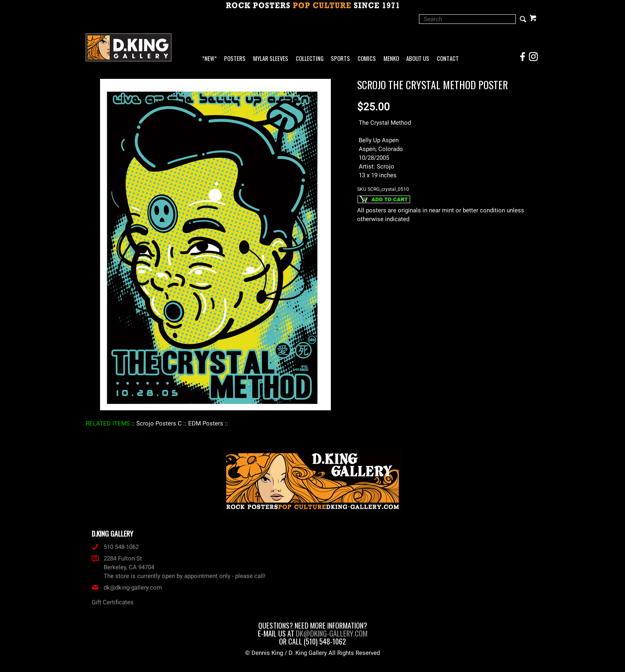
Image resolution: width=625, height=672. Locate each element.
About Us (418, 59)
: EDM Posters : (206, 423)
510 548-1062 (115, 547)
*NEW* (209, 59)
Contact (448, 59)
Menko (391, 59)
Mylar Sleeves (271, 59)
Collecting (310, 59)
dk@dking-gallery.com (127, 588)
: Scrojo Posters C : (159, 423)
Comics (367, 59)
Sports (340, 59)
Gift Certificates (113, 602)
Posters (235, 59)
